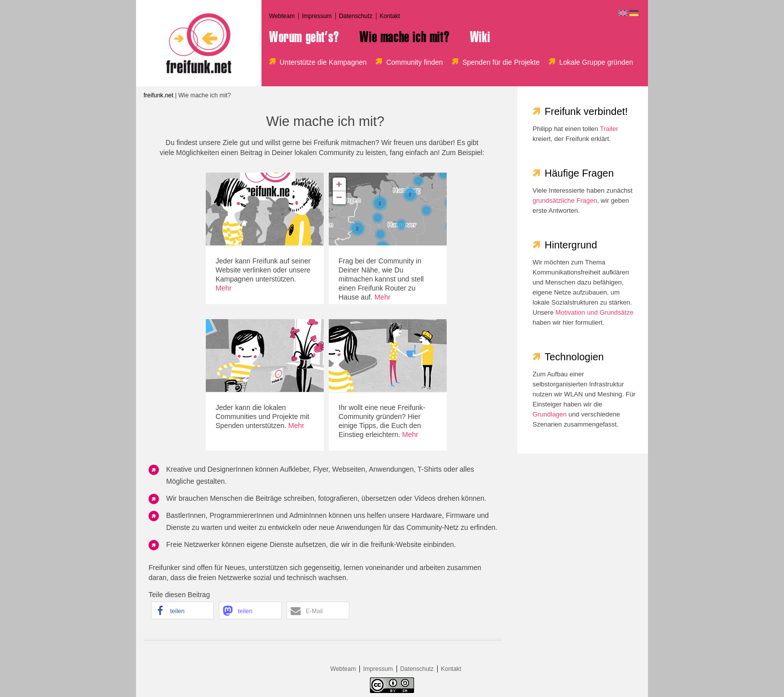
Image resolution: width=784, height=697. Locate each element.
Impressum (316, 16)
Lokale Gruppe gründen (596, 62)
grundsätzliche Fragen (565, 200)
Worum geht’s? (304, 37)
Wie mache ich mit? (404, 37)
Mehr (224, 288)
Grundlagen (550, 414)
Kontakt (390, 16)
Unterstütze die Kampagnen (323, 62)
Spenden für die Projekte (501, 62)
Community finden (414, 62)
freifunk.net (158, 95)
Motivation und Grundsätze (595, 312)
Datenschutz (356, 16)
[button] (182, 610)
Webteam (282, 16)
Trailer (609, 129)
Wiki (480, 37)
